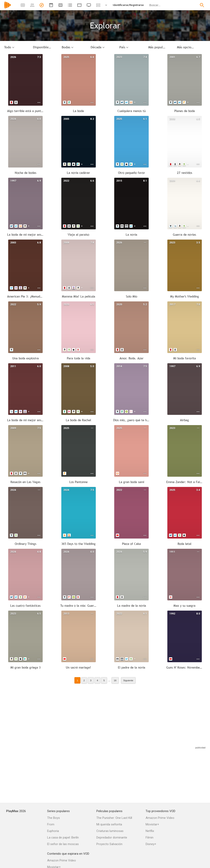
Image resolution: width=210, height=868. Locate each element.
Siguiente (128, 680)
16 (115, 680)
